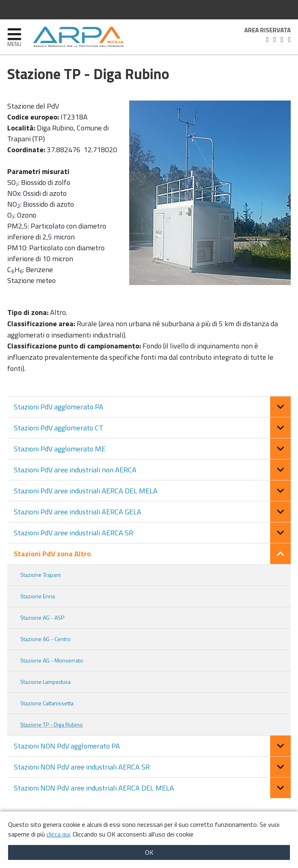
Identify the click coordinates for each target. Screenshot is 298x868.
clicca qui (58, 834)
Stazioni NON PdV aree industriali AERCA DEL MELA (94, 788)
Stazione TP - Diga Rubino (51, 724)
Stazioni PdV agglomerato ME (60, 449)
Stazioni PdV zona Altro (52, 554)
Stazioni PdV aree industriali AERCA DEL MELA (86, 491)
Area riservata (268, 30)
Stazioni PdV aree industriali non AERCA (75, 470)
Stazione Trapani (40, 575)
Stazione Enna (38, 596)
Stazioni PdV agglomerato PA (59, 407)
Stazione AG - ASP (42, 617)
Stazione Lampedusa (45, 682)
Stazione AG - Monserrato (52, 660)
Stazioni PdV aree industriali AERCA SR (73, 533)
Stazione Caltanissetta (47, 703)
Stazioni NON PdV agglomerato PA (67, 746)
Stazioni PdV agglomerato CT (59, 428)
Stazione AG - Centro (45, 639)
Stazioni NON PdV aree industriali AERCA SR (82, 767)
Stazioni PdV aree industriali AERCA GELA (78, 512)
